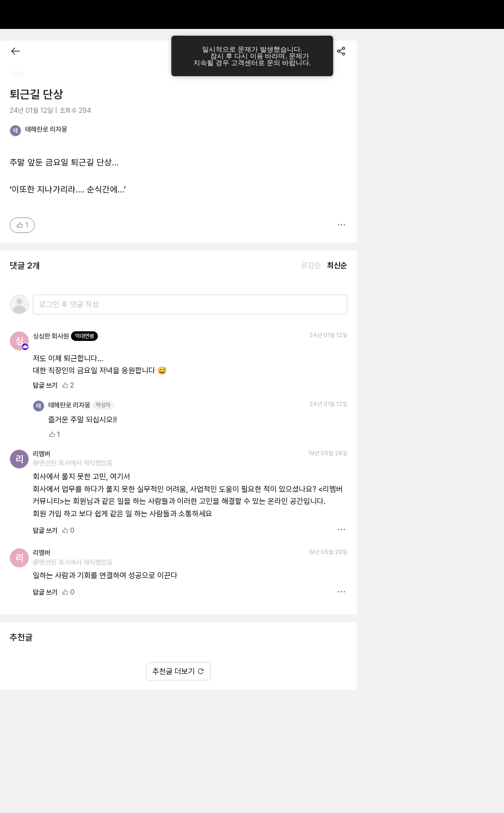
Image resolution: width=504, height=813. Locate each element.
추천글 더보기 (178, 671)
